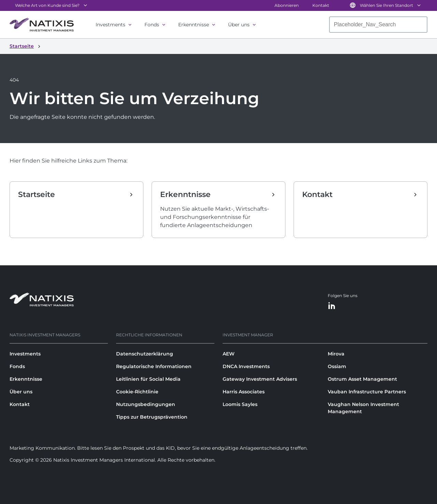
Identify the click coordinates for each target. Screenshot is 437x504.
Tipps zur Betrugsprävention (152, 417)
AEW (229, 354)
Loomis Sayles (240, 404)
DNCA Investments (246, 366)
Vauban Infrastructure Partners (367, 392)
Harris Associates (244, 392)
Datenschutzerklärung (145, 354)
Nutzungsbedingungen (146, 404)
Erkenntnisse (194, 25)
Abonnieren (287, 5)
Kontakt (321, 5)
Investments (110, 25)
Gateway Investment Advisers (260, 379)
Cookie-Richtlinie (137, 392)
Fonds (152, 25)
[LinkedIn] (332, 306)
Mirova (336, 354)
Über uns (239, 25)
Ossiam (337, 366)
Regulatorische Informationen (154, 366)
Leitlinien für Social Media (148, 379)
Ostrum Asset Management (362, 379)
